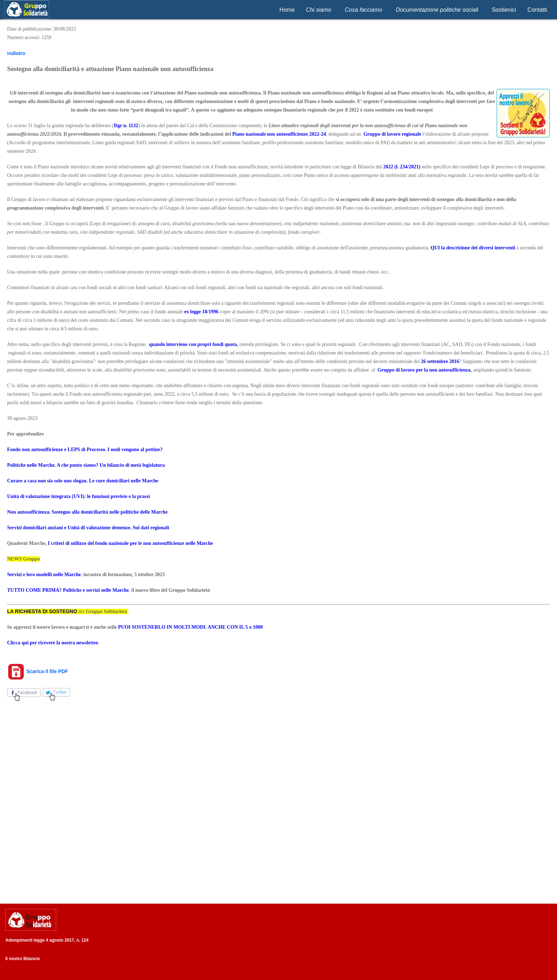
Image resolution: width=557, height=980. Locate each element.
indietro (16, 53)
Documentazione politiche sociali (437, 10)
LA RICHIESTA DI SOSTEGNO (42, 611)
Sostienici (504, 10)
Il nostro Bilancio (23, 959)
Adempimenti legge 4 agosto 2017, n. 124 (47, 940)
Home (287, 10)
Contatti (537, 10)
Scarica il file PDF (37, 671)
